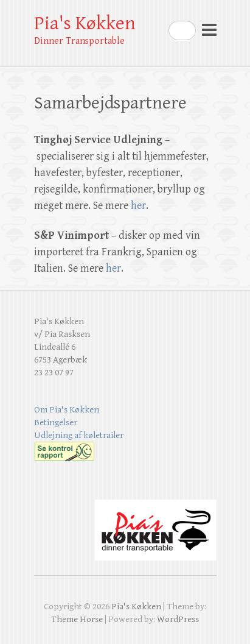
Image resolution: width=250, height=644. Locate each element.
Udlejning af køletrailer (79, 435)
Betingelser (56, 423)
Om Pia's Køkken (67, 410)
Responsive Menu (209, 30)
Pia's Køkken (85, 23)
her (138, 206)
